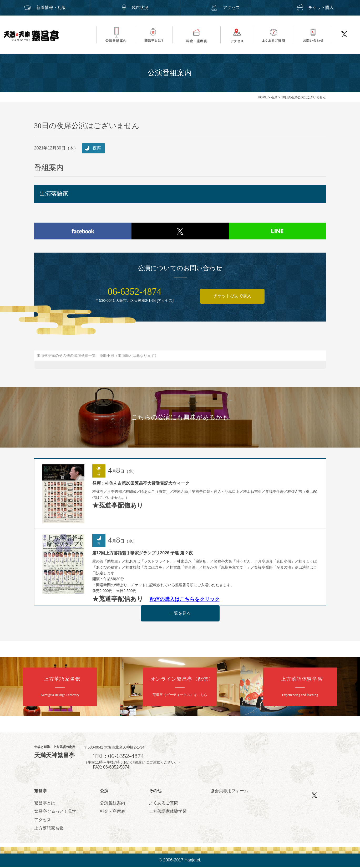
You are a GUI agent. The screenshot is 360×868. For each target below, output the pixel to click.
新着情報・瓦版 (45, 7)
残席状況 (135, 7)
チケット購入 (315, 7)
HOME (263, 97)
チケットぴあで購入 (232, 297)
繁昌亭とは (45, 804)
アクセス (225, 7)
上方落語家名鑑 (49, 829)
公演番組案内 (113, 804)
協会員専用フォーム (229, 792)
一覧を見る (180, 614)
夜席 (274, 97)
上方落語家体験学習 (168, 813)
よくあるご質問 (164, 804)
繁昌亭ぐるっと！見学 (55, 813)
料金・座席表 (113, 813)
